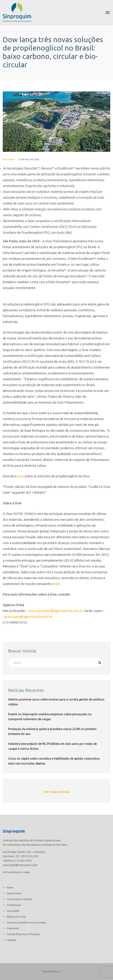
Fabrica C (66, 972)
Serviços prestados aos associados (27, 923)
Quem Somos (14, 893)
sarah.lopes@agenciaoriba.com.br (28, 617)
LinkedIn (12, 940)
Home (10, 887)
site (57, 584)
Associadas (9, 159)
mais (20, 476)
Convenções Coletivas (19, 899)
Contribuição (14, 905)
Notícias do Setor (16, 917)
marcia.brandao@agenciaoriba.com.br (56, 611)
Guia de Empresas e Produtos (23, 934)
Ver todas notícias (56, 792)
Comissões (13, 928)
